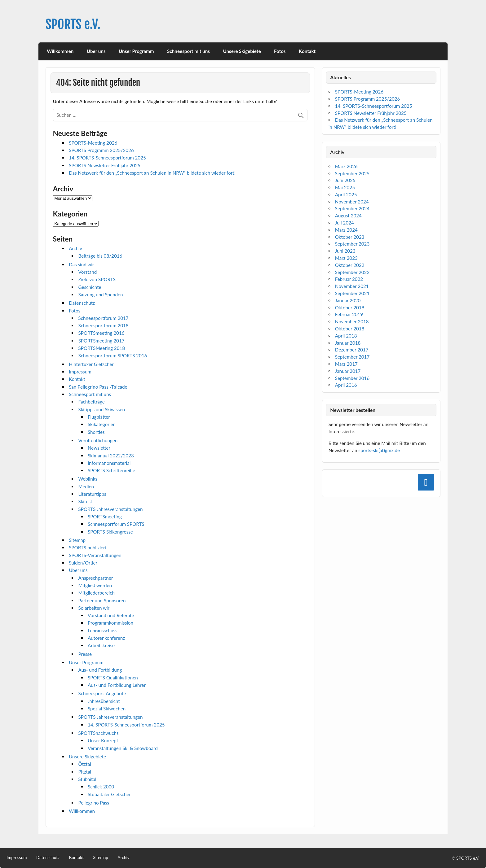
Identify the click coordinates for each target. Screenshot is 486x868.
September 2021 (352, 293)
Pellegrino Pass (94, 803)
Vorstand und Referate (111, 615)
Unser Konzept (103, 740)
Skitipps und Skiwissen (102, 409)
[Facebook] (426, 482)
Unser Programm (136, 51)
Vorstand (88, 272)
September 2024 (352, 208)
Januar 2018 (348, 343)
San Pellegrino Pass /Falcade (98, 387)
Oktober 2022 (350, 265)
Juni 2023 (345, 251)
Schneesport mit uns (188, 51)
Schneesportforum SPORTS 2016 (113, 355)
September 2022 (352, 272)
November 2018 (352, 321)
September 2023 (352, 244)
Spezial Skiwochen (107, 709)
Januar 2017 (348, 371)
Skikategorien (102, 424)
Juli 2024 (345, 223)
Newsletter (99, 448)
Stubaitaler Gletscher (109, 794)
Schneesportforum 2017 (104, 318)
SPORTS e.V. (73, 24)
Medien (86, 486)
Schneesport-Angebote (102, 693)
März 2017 (346, 364)
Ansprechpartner (96, 578)
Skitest (85, 501)
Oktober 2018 (350, 329)
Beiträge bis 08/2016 (100, 256)
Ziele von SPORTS (97, 279)
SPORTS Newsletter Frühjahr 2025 (105, 165)
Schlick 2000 (101, 787)
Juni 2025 (345, 180)
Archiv (75, 248)
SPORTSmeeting (105, 517)
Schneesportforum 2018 (104, 325)
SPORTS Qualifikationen (113, 678)
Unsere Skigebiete (242, 51)
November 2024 (352, 202)
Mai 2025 (345, 187)
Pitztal (85, 772)
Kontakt (307, 51)
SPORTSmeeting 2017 (102, 341)
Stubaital (87, 779)
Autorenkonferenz (106, 638)
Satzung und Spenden (101, 294)
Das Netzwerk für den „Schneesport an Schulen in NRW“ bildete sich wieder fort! (152, 173)
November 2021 (352, 286)
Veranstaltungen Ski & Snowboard (123, 748)
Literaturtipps (92, 494)
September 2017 (352, 357)
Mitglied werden (95, 585)
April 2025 (346, 194)
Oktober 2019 (350, 308)
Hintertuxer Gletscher (91, 364)
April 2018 (346, 336)
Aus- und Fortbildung (100, 670)
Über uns (96, 51)
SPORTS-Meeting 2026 (93, 143)
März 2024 (346, 230)
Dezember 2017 (352, 350)
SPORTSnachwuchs (99, 733)
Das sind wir (81, 264)
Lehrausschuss (103, 630)
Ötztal (85, 764)
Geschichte (90, 287)
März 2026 (346, 166)
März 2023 (346, 258)
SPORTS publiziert (88, 547)
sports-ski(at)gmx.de (379, 450)
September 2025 (352, 173)
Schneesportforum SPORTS (116, 524)
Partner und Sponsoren (102, 600)
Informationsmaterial (109, 463)
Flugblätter (99, 417)
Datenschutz (82, 303)
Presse (85, 654)
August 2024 (348, 216)
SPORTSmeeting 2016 (102, 333)
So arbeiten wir (94, 608)
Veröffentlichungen (98, 440)
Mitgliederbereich (97, 593)
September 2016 (352, 378)
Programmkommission (110, 623)
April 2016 (346, 385)
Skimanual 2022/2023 (111, 456)
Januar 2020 (348, 300)
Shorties (96, 432)
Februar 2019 (349, 314)
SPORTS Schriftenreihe (111, 470)
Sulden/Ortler (83, 563)
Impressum (80, 372)
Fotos (280, 51)
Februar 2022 (349, 279)
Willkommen (60, 51)
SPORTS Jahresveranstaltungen (111, 509)
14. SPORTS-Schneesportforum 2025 (107, 158)
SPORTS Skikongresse (110, 532)
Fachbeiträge (92, 402)
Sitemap (77, 540)
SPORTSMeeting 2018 (102, 348)
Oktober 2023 (350, 237)
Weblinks (88, 479)
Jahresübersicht (104, 701)
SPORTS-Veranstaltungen (95, 555)
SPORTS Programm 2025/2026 (101, 150)
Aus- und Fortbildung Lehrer (117, 685)
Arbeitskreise (101, 645)
